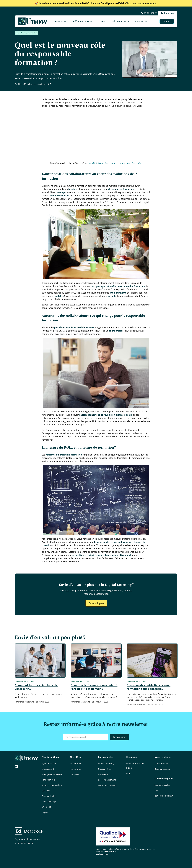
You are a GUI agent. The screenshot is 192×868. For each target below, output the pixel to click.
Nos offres (75, 757)
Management (48, 769)
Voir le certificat (102, 854)
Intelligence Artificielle (52, 774)
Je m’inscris (119, 737)
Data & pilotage (49, 801)
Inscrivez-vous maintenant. (96, 3)
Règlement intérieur (164, 796)
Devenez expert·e (162, 769)
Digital (45, 812)
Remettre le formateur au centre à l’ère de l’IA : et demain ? (94, 687)
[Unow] (33, 21)
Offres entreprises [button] (83, 21)
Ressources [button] (141, 21)
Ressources (132, 757)
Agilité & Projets (49, 763)
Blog (128, 773)
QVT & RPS (47, 807)
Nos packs (75, 774)
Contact (167, 21)
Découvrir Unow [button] (120, 21)
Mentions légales (164, 779)
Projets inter (76, 763)
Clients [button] (102, 21)
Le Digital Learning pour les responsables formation (116, 163)
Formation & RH (49, 780)
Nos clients (103, 774)
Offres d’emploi (161, 763)
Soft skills (46, 791)
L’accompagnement (107, 780)
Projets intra (76, 769)
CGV (156, 790)
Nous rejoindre (163, 757)
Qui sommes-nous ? (107, 785)
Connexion (168, 13)
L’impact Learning (106, 763)
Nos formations (50, 757)
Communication (49, 796)
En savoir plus (96, 603)
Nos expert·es (104, 769)
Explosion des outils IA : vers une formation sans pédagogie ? (149, 687)
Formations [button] (61, 21)
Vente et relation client (52, 785)
